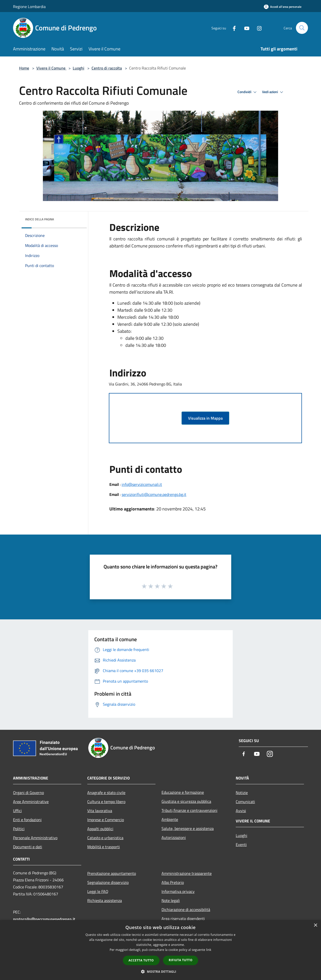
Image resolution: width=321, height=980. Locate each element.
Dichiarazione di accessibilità (186, 909)
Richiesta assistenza (105, 900)
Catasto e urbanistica (105, 838)
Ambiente (170, 819)
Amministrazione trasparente (187, 873)
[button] (160, 971)
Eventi (241, 844)
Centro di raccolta (107, 68)
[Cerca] (302, 28)
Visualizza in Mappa (205, 418)
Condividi (248, 92)
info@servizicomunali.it (142, 484)
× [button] (315, 925)
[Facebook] (232, 28)
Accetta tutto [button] (141, 960)
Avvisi (241, 811)
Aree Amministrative (31, 802)
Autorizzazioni (174, 837)
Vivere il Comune (51, 68)
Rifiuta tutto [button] (181, 960)
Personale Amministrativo (35, 838)
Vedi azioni (273, 92)
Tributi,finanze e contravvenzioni (189, 810)
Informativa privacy (178, 891)
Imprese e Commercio (106, 820)
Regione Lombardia (29, 7)
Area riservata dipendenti (183, 919)
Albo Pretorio (173, 882)
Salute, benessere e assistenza (188, 828)
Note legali (171, 900)
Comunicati (245, 802)
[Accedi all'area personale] (283, 7)
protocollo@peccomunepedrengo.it (44, 919)
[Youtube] (245, 28)
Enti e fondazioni (27, 820)
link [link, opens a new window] (209, 950)
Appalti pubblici (100, 829)
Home (24, 68)
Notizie (242, 793)
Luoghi (78, 68)
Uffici (17, 811)
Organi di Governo (28, 793)
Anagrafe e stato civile (106, 793)
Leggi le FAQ (98, 891)
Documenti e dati (28, 847)
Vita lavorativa (100, 811)
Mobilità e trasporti (104, 847)
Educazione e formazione (183, 792)
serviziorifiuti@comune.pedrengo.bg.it (154, 494)
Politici (19, 829)
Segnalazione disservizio (108, 882)
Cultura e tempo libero (106, 802)
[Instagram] (257, 28)
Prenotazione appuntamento (112, 873)
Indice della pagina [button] (39, 219)
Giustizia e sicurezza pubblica (186, 801)
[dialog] (160, 950)
